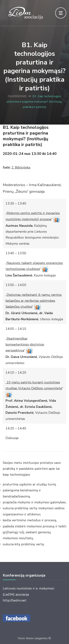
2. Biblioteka (21, 167)
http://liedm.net (15, 600)
